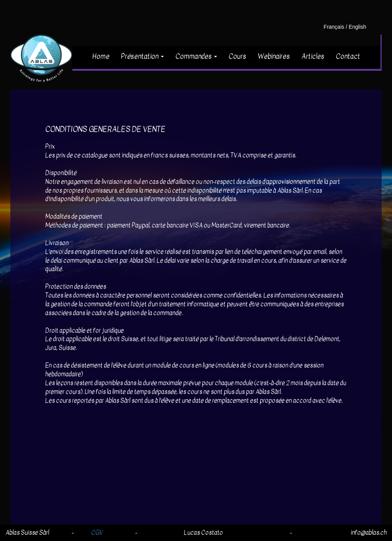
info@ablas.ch (369, 533)
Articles (313, 56)
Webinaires (274, 56)
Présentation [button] (142, 56)
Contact (348, 56)
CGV (97, 533)
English (358, 27)
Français (334, 27)
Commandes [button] (196, 56)
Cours (237, 56)
